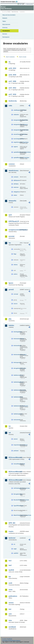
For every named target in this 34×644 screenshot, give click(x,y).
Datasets (5, 18)
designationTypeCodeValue (17, 130)
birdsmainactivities (17, 339)
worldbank (12, 627)
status (15, 195)
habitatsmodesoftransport (17, 406)
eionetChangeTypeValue (17, 134)
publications (13, 596)
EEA (10, 2)
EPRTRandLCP (14, 221)
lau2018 (11, 570)
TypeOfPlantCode (17, 506)
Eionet (9, 12)
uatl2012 (16, 553)
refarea (16, 265)
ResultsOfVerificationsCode (17, 500)
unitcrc (16, 274)
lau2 (10, 565)
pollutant (16, 451)
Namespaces (6, 37)
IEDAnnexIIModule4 (14, 480)
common (12, 164)
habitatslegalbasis (17, 382)
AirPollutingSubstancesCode (17, 488)
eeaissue (16, 187)
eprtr (10, 215)
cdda (10, 106)
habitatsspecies (17, 414)
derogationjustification (17, 368)
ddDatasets (17, 180)
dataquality (12, 201)
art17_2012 (12, 88)
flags (15, 254)
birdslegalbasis (17, 332)
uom (10, 614)
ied (10, 433)
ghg (10, 319)
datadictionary (14, 171)
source (16, 304)
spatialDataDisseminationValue (17, 152)
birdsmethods (17, 346)
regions (16, 147)
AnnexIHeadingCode (17, 464)
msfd (10, 583)
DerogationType (17, 494)
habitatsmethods (17, 397)
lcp (10, 577)
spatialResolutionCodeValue (17, 158)
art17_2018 (12, 94)
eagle (15, 549)
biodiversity (13, 101)
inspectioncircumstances (17, 445)
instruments (17, 420)
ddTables (16, 184)
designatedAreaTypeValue (17, 120)
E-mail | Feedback (7, 639)
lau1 (10, 561)
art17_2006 (12, 81)
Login (20, 4)
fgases (11, 283)
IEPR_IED (12, 523)
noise (11, 590)
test (10, 609)
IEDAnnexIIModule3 (14, 472)
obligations (17, 192)
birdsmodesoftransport (17, 355)
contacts (16, 177)
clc (14, 544)
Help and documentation (9, 15)
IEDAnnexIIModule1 (14, 457)
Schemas (5, 28)
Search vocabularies (10, 57)
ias (10, 426)
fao (10, 243)
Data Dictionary (15, 12)
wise (10, 620)
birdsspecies (17, 362)
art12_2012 (12, 68)
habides (11, 325)
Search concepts (23, 57)
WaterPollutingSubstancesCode (17, 515)
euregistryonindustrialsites (14, 230)
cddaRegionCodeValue (17, 110)
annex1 (16, 439)
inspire (11, 531)
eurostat (11, 236)
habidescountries (17, 375)
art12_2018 (12, 75)
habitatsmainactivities (17, 390)
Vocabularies (6, 31)
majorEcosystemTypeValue (17, 142)
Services (5, 34)
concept (16, 294)
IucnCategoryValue (17, 139)
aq (9, 62)
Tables (4, 21)
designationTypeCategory (17, 124)
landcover (12, 538)
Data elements (6, 24)
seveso (11, 603)
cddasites (16, 115)
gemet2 (11, 290)
